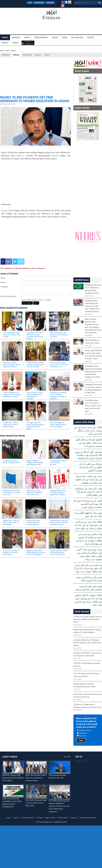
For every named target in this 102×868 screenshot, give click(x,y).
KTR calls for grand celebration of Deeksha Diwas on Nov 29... (34, 493)
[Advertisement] (19, 15)
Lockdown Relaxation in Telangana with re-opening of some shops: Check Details (87, 643)
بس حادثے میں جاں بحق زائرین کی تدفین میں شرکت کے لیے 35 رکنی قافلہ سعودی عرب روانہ (88, 568)
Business (16, 37)
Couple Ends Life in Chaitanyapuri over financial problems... (33, 523)
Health (55, 37)
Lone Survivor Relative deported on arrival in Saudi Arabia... (11, 553)
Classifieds (50, 3)
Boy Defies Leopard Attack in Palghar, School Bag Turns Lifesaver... (12, 365)
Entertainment (41, 37)
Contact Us (74, 818)
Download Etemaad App (88, 818)
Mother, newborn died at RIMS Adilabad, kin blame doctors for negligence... (36, 553)
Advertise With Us (28, 818)
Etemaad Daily (81, 761)
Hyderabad (6, 55)
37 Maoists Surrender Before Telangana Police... (12, 462)
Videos (16, 43)
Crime (65, 37)
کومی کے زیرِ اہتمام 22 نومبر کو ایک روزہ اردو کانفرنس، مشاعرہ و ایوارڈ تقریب (88, 504)
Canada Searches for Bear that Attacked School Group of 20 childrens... (59, 553)
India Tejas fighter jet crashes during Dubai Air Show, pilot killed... (58, 425)
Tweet (20, 261)
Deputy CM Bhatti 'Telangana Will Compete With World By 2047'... (35, 463)
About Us (16, 818)
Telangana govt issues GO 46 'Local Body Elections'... (59, 463)
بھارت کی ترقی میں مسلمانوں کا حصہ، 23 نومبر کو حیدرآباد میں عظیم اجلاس (88, 492)
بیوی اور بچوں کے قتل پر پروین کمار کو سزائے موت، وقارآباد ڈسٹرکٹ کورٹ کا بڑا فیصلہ (88, 455)
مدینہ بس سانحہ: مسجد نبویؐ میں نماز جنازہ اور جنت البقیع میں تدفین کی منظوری (89, 479)
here (43, 300)
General (47, 55)
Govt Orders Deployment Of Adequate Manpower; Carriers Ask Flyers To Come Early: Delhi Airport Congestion (59, 806)
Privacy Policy (63, 818)
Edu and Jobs (77, 37)
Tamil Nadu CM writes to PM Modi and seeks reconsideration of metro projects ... (35, 335)
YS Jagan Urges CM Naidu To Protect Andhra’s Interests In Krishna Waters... (35, 425)
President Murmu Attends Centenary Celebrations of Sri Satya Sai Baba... (35, 365)
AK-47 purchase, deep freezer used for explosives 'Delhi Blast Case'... (59, 365)
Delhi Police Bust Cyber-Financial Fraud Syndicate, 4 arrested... (59, 335)
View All (67, 757)
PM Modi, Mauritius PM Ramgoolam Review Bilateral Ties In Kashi (13, 778)
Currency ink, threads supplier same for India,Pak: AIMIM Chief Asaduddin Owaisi (88, 619)
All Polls (39, 818)
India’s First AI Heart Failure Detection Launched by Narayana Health (36, 778)
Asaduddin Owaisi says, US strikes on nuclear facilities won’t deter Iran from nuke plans (93, 406)
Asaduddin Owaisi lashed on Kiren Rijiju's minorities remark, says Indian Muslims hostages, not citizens (93, 372)
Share (8, 261)
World (5, 37)
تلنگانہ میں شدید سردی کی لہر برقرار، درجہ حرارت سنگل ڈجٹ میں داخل (88, 431)
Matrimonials (39, 3)
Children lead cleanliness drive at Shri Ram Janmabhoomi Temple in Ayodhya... (58, 395)
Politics (91, 37)
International (27, 55)
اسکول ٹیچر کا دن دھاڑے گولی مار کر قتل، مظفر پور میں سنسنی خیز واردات (89, 443)
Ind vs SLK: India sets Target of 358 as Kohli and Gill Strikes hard (36, 803)
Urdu (30, 3)
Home (2, 51)
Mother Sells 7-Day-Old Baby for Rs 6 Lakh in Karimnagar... (11, 523)
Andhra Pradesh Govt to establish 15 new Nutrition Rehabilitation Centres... (12, 395)
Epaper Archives (50, 818)
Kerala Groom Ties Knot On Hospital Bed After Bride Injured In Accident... (35, 395)
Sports (27, 37)
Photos (5, 43)
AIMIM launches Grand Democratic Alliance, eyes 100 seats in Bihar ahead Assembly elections (92, 306)
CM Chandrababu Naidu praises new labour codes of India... (11, 335)
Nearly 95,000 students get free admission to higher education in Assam (35, 99)
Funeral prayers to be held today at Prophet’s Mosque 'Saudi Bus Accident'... (59, 523)
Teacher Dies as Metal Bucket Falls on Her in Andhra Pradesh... (11, 425)
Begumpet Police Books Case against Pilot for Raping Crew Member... (58, 493)
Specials (38, 55)
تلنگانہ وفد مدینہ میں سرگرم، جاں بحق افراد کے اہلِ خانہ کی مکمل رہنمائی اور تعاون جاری (88, 525)
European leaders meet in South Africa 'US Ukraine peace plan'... (12, 493)
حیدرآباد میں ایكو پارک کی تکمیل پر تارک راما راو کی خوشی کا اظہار (90, 467)
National (13, 51)
